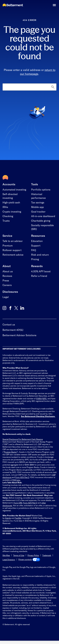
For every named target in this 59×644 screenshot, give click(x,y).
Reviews (7, 276)
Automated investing (14, 189)
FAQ (34, 250)
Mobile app (37, 207)
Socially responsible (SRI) (42, 227)
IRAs (5, 207)
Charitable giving (41, 221)
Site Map (6, 555)
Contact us (9, 324)
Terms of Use (19, 555)
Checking (8, 216)
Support (36, 245)
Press (6, 280)
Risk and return (40, 255)
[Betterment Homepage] (13, 5)
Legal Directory (9, 560)
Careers (7, 285)
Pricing (35, 259)
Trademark (47, 555)
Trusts (6, 221)
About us (8, 271)
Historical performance (38, 196)
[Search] (29, 87)
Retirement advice (13, 255)
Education (37, 241)
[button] (54, 5)
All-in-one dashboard (43, 216)
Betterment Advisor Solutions (19, 335)
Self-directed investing (10, 196)
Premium (8, 245)
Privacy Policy (33, 555)
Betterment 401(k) (13, 330)
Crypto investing (12, 211)
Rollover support (12, 250)
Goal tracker (38, 211)
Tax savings (38, 202)
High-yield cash (11, 202)
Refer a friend (39, 276)
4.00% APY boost (41, 271)
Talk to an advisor (13, 241)
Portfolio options (41, 189)
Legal (6, 297)
